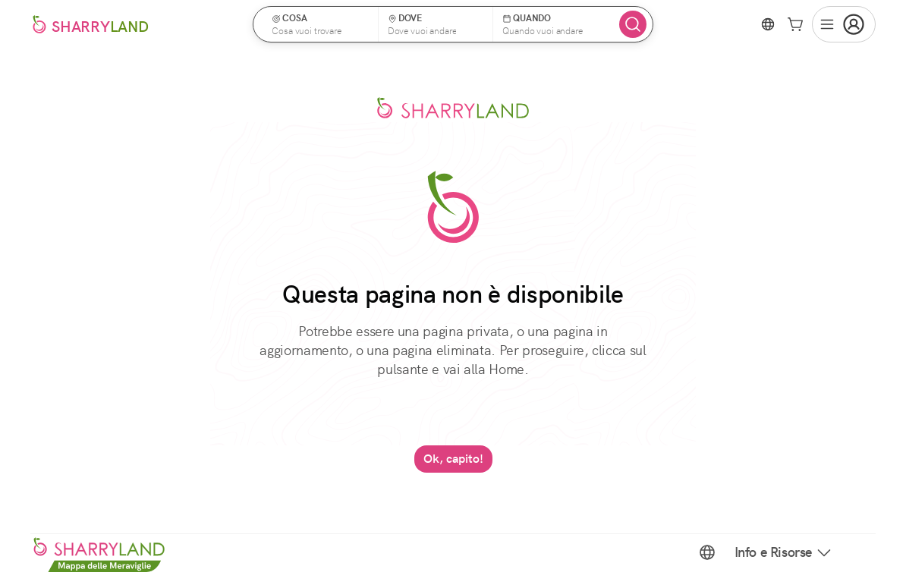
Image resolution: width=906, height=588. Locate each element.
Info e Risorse (784, 552)
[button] (320, 24)
